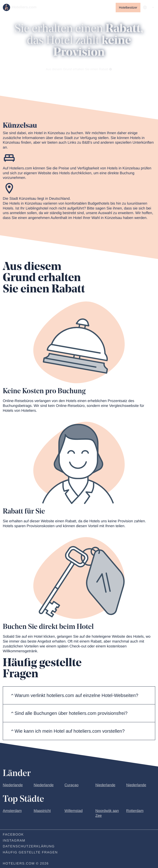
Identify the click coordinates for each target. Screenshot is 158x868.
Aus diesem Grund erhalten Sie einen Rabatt (79, 70)
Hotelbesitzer (128, 8)
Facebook (13, 835)
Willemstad (74, 812)
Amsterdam (12, 812)
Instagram (14, 841)
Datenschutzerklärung (29, 847)
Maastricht (42, 812)
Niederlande (13, 786)
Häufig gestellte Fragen (30, 853)
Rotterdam (135, 812)
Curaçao (71, 786)
